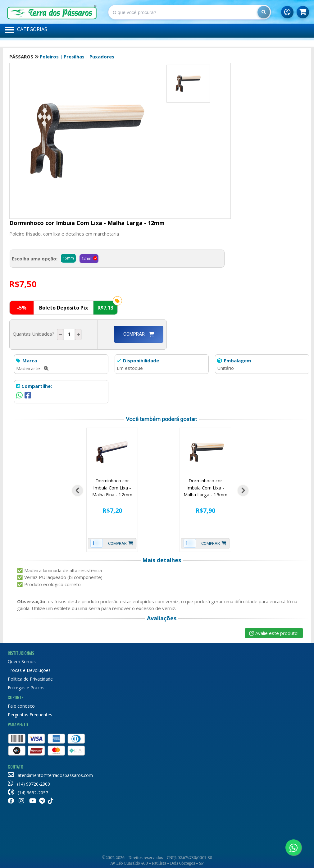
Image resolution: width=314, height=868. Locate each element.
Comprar (139, 334)
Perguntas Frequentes (30, 715)
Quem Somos (22, 661)
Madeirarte (32, 368)
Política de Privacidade (30, 679)
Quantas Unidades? (35, 334)
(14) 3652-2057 (28, 793)
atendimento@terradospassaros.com (50, 775)
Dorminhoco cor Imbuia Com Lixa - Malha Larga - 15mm (205, 487)
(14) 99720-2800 (29, 784)
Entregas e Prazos (26, 688)
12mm (87, 258)
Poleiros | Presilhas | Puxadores (77, 57)
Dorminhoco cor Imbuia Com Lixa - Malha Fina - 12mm (112, 487)
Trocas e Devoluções (29, 670)
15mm (68, 258)
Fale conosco (21, 706)
